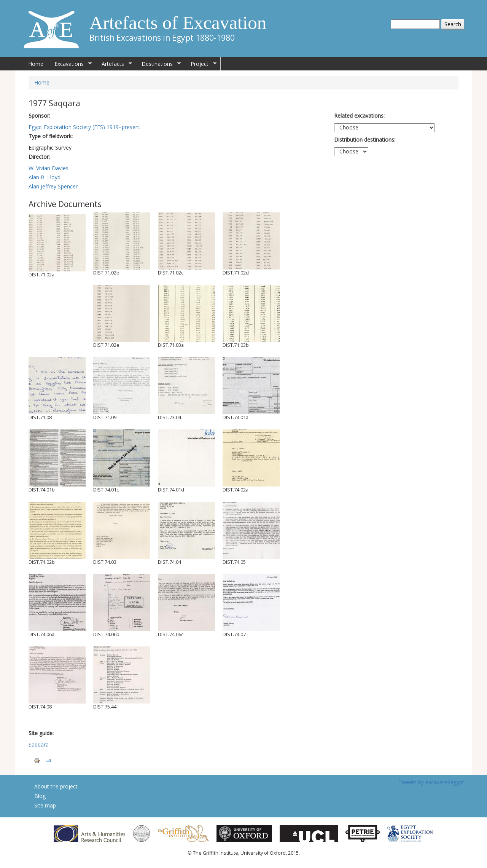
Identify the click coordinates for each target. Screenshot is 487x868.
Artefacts (114, 64)
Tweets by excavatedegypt (431, 782)
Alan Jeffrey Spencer (53, 186)
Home (36, 64)
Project (201, 64)
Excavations (70, 64)
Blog (40, 796)
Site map (45, 805)
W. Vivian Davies (49, 168)
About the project (56, 786)
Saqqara (39, 744)
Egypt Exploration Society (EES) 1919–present (84, 127)
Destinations (158, 64)
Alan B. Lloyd (45, 177)
